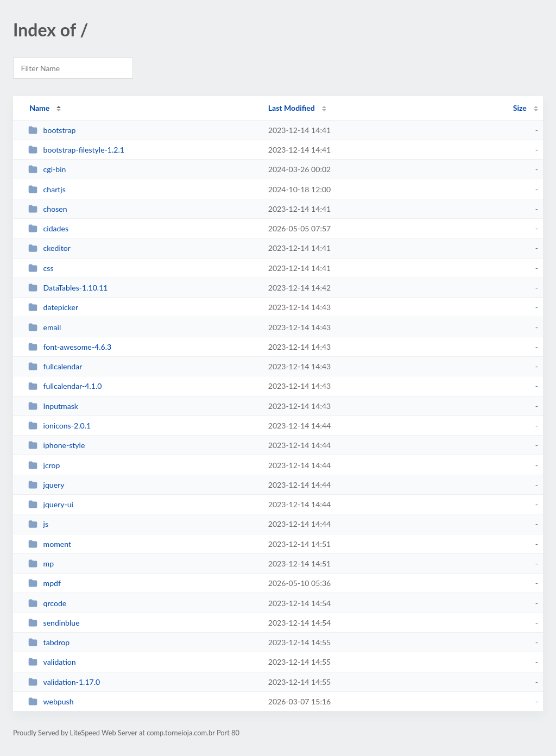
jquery (46, 485)
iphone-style (56, 445)
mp (41, 563)
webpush (51, 701)
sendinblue (54, 623)
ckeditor (49, 248)
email (45, 327)
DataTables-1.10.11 (68, 288)
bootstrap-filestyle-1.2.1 (76, 150)
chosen (48, 209)
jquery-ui (51, 504)
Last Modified (292, 108)
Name (39, 108)
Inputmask (53, 406)
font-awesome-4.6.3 (70, 347)
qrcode (47, 603)
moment (50, 544)
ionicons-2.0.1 (59, 426)
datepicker (53, 307)
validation (52, 662)
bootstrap (52, 130)
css (41, 268)
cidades (48, 228)
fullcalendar (55, 366)
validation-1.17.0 (64, 682)
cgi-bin (47, 169)
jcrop (44, 465)
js (38, 524)
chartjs (47, 189)
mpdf (45, 583)
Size (520, 108)
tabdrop (49, 642)
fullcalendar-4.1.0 (65, 386)
